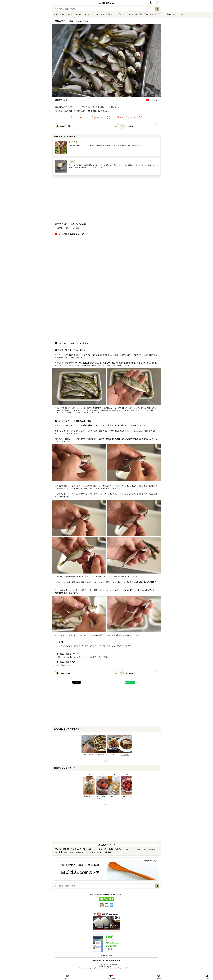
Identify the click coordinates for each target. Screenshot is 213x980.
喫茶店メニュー (160, 14)
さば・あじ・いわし (83, 117)
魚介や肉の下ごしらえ (64, 665)
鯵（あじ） (102, 117)
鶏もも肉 (78, 14)
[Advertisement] (107, 200)
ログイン (151, 4)
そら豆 (56, 14)
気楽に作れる (100, 14)
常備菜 (169, 14)
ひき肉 (181, 14)
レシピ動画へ (154, 100)
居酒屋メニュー (111, 14)
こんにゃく (70, 14)
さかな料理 (136, 117)
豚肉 (141, 14)
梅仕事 (62, 14)
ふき (85, 14)
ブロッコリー (122, 14)
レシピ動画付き (119, 117)
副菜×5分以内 (133, 14)
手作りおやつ (149, 14)
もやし (175, 14)
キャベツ (91, 14)
